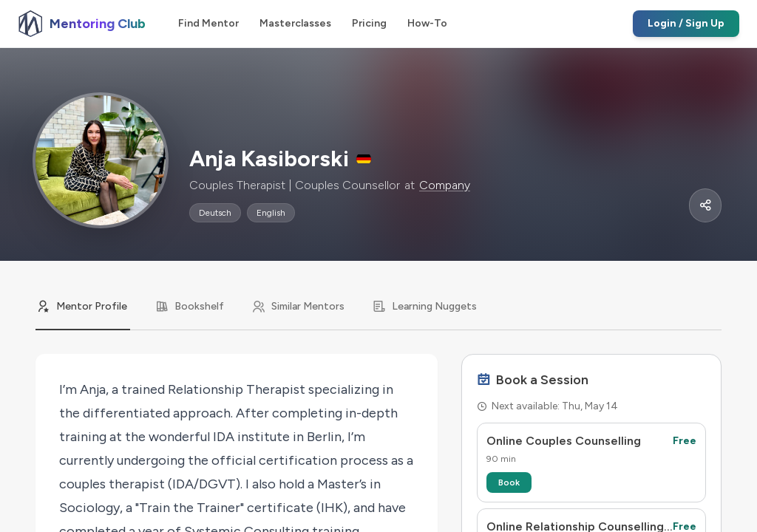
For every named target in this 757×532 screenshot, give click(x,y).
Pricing (369, 23)
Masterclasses (295, 23)
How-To (427, 23)
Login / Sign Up (686, 23)
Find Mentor (208, 23)
